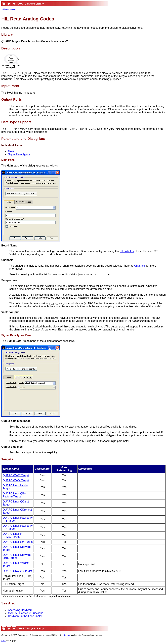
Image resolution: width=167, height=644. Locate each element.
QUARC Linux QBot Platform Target (14, 495)
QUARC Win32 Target (16, 475)
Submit (67, 635)
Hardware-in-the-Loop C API (25, 616)
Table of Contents (8, 9)
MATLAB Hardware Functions (26, 613)
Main (11, 151)
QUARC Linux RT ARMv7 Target (13, 535)
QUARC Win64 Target (16, 480)
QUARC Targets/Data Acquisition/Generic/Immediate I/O (35, 41)
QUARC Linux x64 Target (18, 542)
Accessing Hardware (20, 610)
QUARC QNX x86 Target (17, 571)
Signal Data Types (19, 154)
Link (3, 640)
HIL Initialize (127, 251)
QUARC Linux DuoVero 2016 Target (17, 556)
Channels (140, 266)
